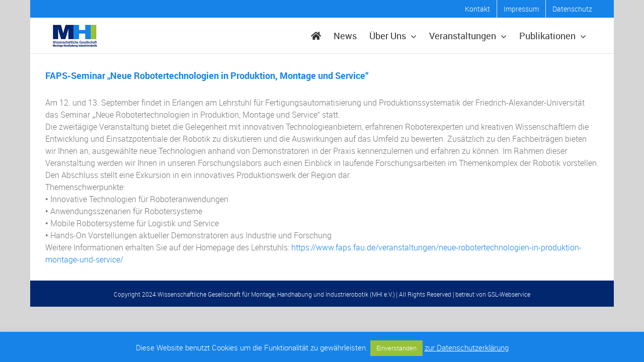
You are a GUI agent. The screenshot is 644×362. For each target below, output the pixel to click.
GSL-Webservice (509, 294)
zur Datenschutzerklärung (467, 347)
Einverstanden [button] (396, 348)
